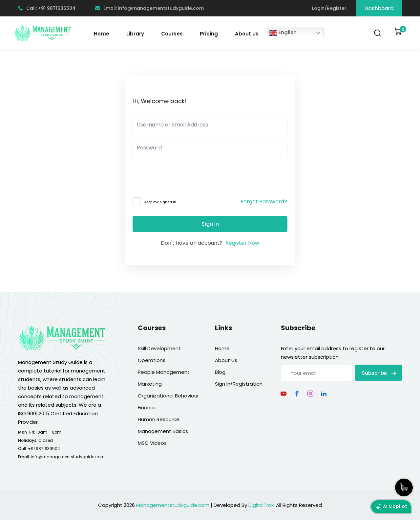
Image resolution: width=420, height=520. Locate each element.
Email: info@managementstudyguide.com (149, 8)
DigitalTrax (261, 505)
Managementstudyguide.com (173, 505)
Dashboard (379, 8)
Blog (220, 372)
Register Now (242, 243)
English (283, 33)
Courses (172, 34)
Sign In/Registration (239, 384)
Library (135, 34)
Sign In (210, 224)
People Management (164, 372)
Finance (147, 407)
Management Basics (163, 431)
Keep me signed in (160, 202)
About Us (247, 34)
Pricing (209, 34)
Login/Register (329, 8)
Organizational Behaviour (168, 396)
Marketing (150, 384)
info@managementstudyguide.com (68, 457)
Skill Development (159, 348)
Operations (152, 360)
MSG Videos (152, 443)
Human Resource (159, 419)
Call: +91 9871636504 (47, 8)
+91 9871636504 (44, 449)
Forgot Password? (264, 202)
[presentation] (177, 178)
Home (102, 34)
